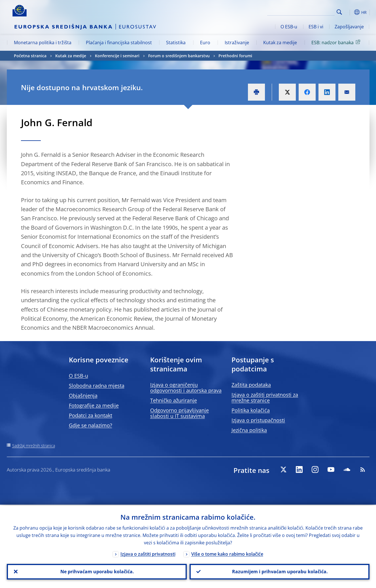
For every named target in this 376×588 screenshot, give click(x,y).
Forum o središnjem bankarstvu (179, 56)
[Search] (306, 11)
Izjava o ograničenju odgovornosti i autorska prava (186, 388)
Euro (205, 43)
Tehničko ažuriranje (174, 400)
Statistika (176, 43)
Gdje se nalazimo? (91, 425)
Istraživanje (237, 43)
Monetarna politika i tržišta (43, 43)
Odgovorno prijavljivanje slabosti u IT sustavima (179, 413)
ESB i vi (316, 27)
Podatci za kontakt (91, 415)
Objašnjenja (83, 395)
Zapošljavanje (349, 27)
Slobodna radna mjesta (97, 386)
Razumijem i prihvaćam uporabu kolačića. (279, 571)
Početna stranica (30, 56)
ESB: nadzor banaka (337, 42)
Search (339, 12)
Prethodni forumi (235, 56)
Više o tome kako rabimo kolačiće (227, 553)
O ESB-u (289, 27)
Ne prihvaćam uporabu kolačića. (97, 571)
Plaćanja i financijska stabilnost (119, 43)
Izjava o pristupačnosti (258, 420)
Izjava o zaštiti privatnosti (148, 553)
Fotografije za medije (94, 405)
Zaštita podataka (251, 385)
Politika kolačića (251, 410)
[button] (350, 12)
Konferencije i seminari (117, 56)
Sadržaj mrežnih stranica (34, 446)
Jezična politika (249, 430)
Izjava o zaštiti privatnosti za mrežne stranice (265, 397)
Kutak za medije (280, 43)
